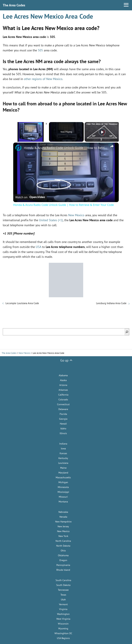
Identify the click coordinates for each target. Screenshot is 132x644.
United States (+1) (51, 220)
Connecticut (63, 404)
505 (40, 50)
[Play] (102, 132)
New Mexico (76, 215)
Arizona (63, 385)
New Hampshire (63, 522)
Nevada (63, 517)
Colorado (63, 400)
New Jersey (63, 526)
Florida (63, 414)
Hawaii (63, 424)
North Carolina (63, 541)
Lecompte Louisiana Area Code (22, 303)
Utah (63, 600)
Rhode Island (63, 570)
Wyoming (63, 628)
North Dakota (63, 546)
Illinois (63, 433)
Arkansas (63, 390)
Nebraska (63, 512)
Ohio (63, 551)
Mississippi (63, 492)
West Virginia (63, 619)
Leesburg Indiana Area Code (111, 303)
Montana (63, 502)
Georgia (63, 419)
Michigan (63, 482)
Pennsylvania (63, 565)
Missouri (63, 497)
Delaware (63, 409)
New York (63, 536)
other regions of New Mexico (43, 79)
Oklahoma (63, 555)
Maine (63, 468)
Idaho (63, 428)
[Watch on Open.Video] (30, 197)
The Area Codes (14, 5)
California (63, 395)
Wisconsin (63, 624)
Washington (63, 614)
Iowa (63, 448)
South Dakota (63, 585)
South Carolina (63, 580)
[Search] (127, 332)
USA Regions (63, 638)
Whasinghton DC (63, 633)
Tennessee (63, 590)
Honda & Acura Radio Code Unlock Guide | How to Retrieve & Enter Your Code (65, 148)
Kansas (63, 453)
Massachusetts (63, 477)
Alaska (63, 380)
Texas (63, 595)
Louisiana (63, 463)
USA (38, 247)
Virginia (63, 609)
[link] (19, 148)
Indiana (63, 444)
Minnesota (63, 487)
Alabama (63, 375)
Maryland (63, 473)
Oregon (63, 560)
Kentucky (63, 458)
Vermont (63, 604)
